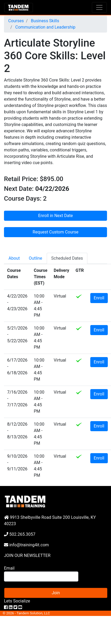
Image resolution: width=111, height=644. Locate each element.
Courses (16, 21)
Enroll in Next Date (56, 216)
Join (56, 593)
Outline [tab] (36, 258)
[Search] (41, 577)
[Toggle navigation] (99, 7)
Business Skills (44, 21)
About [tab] (14, 258)
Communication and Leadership (45, 27)
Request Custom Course (55, 232)
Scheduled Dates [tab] (67, 258)
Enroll (99, 298)
